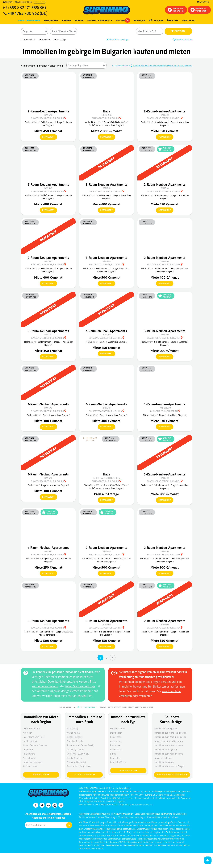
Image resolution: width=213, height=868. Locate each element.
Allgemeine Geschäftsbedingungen (95, 814)
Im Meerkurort (30, 741)
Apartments (116, 741)
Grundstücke (116, 750)
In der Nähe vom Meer (34, 737)
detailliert (47, 137)
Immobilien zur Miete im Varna (169, 745)
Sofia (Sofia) (72, 728)
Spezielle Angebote (100, 21)
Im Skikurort (29, 754)
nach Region (41, 775)
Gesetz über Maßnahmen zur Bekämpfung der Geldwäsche (160, 814)
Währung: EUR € (23, 2)
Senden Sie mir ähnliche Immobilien (149, 66)
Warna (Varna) (73, 733)
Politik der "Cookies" (88, 817)
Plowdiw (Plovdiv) (75, 741)
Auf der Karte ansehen (180, 66)
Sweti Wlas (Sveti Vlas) (78, 754)
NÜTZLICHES (156, 21)
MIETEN (79, 21)
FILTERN (178, 31)
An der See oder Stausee (35, 745)
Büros (113, 754)
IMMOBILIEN (51, 21)
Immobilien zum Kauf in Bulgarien (170, 737)
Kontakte (189, 21)
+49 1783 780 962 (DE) (28, 13)
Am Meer (27, 733)
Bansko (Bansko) (74, 758)
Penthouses (116, 745)
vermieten (146, 696)
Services (139, 21)
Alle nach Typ (128, 770)
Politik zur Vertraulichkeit (122, 814)
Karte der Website (171, 817)
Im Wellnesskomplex (33, 762)
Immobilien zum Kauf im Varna (169, 754)
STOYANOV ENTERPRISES (140, 805)
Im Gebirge (28, 750)
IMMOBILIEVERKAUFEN (176, 10)
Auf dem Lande (30, 766)
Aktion (123, 20)
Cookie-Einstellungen (108, 817)
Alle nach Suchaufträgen (172, 775)
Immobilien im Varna (164, 762)
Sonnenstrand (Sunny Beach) (80, 745)
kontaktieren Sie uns (45, 686)
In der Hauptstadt (31, 728)
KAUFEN (66, 21)
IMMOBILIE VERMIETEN (199, 10)
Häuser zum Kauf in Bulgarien (168, 741)
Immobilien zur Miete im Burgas (169, 766)
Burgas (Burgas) (74, 737)
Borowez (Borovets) (76, 762)
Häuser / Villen (118, 728)
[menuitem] (189, 21)
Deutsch (8, 2)
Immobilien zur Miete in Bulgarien (170, 733)
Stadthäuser (116, 733)
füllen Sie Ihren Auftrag (80, 686)
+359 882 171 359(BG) (27, 7)
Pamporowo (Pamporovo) (79, 766)
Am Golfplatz (29, 758)
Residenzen (116, 737)
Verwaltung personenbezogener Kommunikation (140, 817)
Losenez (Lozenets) (76, 750)
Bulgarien (90, 707)
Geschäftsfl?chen (118, 762)
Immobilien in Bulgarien (165, 750)
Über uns (173, 21)
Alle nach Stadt (85, 775)
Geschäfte (115, 758)
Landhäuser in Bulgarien (166, 728)
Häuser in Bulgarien (163, 758)
